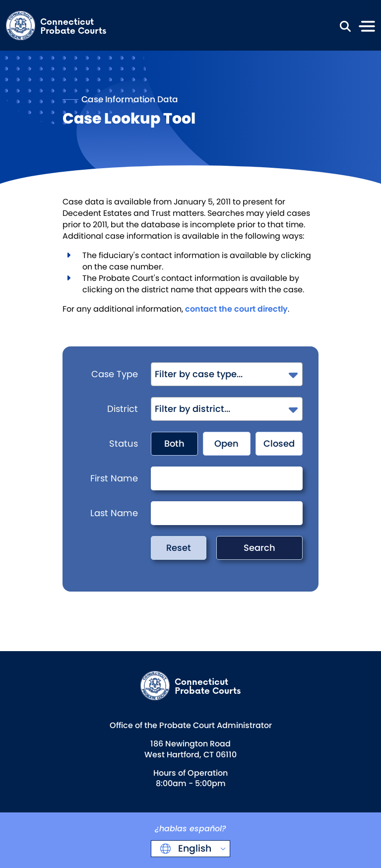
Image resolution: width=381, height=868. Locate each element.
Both (174, 443)
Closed (279, 443)
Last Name (114, 513)
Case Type (115, 374)
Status (124, 443)
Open (226, 443)
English (193, 848)
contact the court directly (236, 309)
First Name (114, 478)
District (123, 409)
